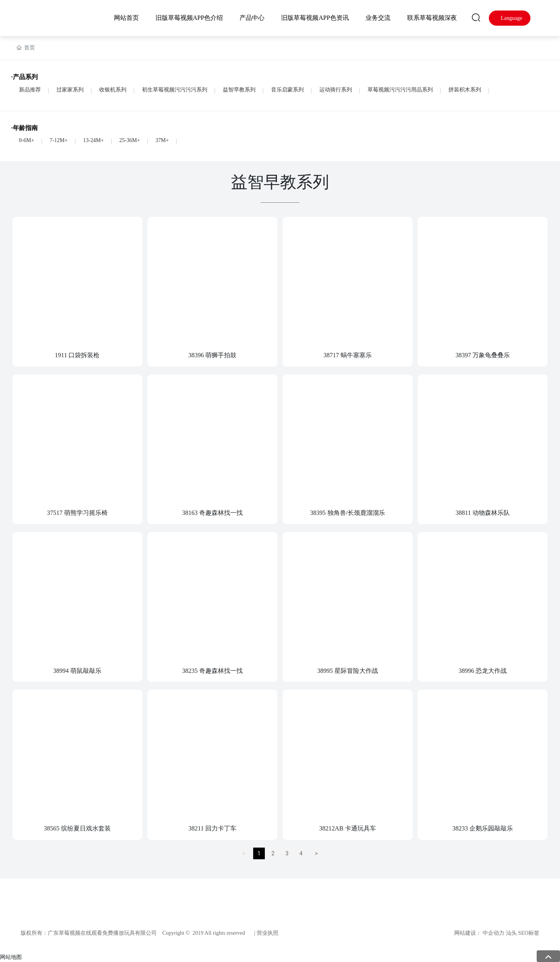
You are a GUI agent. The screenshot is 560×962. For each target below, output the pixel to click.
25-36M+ (130, 140)
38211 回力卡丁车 (213, 828)
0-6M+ (27, 140)
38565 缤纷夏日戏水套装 (77, 828)
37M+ (162, 140)
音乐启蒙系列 (287, 90)
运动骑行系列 (336, 90)
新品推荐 (30, 90)
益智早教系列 (239, 90)
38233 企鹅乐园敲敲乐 (483, 828)
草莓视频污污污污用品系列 (400, 90)
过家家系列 (70, 90)
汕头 (511, 933)
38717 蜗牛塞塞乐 (348, 355)
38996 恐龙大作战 (483, 671)
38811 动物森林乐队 (483, 513)
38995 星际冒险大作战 (348, 671)
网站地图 (11, 957)
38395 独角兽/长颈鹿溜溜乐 (348, 513)
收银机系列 (113, 90)
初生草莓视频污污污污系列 (175, 90)
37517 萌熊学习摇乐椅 (77, 513)
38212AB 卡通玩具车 (348, 828)
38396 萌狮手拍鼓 (212, 355)
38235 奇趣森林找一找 (212, 671)
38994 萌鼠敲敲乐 (77, 671)
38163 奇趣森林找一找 (212, 513)
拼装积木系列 (465, 90)
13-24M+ (94, 140)
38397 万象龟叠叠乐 (483, 355)
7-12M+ (59, 140)
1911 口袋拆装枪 (77, 355)
